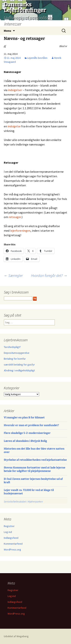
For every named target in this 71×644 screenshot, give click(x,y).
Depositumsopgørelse (17, 353)
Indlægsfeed (11, 538)
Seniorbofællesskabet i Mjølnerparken (23, 502)
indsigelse (14, 126)
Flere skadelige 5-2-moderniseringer (27, 433)
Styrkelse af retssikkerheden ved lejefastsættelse (35, 460)
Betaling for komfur (15, 359)
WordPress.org (12, 550)
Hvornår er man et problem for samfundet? (31, 425)
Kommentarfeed (13, 544)
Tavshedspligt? (12, 347)
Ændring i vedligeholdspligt (19, 370)
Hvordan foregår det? (49, 275)
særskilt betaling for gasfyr (19, 365)
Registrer (9, 526)
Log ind (8, 532)
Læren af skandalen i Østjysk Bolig (25, 441)
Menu (7, 31)
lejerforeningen (20, 231)
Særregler (13, 275)
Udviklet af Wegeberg (16, 636)
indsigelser (15, 90)
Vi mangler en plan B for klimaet (24, 418)
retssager (15, 217)
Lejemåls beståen (37, 58)
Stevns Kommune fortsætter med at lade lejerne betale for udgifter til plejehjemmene (35, 469)
